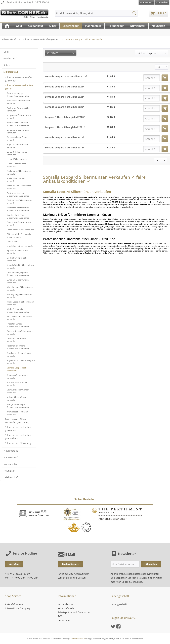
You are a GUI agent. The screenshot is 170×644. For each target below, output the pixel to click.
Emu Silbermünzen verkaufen (20, 246)
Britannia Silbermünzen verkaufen (18, 131)
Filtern (52, 53)
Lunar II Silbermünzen (17, 159)
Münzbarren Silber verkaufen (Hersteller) (17, 421)
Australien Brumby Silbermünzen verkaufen (18, 194)
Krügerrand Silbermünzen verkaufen (19, 117)
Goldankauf (10, 58)
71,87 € (111, 76)
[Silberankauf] (71, 26)
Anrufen (14, 564)
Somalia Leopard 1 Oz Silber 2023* (65, 87)
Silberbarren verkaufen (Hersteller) (18, 437)
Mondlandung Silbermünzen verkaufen (20, 289)
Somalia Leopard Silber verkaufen (18, 369)
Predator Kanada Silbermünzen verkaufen (18, 325)
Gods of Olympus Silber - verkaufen (18, 259)
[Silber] (53, 26)
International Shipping (18, 608)
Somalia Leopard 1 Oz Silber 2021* (65, 97)
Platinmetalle (11, 451)
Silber (7, 65)
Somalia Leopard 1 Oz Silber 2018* (65, 148)
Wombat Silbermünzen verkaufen (17, 413)
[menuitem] (96, 15)
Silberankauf (11, 72)
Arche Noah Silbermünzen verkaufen (19, 187)
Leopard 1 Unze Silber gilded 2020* (65, 117)
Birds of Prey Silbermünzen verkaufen (19, 202)
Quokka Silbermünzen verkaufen (17, 340)
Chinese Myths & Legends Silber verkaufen (19, 236)
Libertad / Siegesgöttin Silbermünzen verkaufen (18, 274)
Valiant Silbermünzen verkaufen (17, 398)
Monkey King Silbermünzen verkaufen (19, 296)
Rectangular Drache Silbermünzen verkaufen (18, 347)
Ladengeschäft (119, 604)
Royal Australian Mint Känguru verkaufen (21, 362)
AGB (60, 616)
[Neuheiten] (158, 26)
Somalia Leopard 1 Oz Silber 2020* (65, 107)
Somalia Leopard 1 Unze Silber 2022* (66, 76)
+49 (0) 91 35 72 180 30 (36, 2)
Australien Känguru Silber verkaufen (19, 109)
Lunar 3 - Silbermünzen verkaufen (18, 153)
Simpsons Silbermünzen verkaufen (18, 376)
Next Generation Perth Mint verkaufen (20, 318)
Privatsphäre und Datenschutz (75, 612)
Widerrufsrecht (66, 608)
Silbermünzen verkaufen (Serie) (19, 87)
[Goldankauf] (36, 26)
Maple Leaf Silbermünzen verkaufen (19, 102)
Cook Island (12, 241)
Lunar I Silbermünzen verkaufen (17, 165)
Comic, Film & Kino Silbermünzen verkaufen (18, 216)
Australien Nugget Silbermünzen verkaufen (18, 95)
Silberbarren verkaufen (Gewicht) (18, 429)
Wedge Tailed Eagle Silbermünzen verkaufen (18, 406)
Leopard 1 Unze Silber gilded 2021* (65, 127)
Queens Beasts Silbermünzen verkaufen (20, 332)
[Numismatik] (138, 26)
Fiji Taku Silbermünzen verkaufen (17, 252)
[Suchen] (134, 13)
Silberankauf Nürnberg (18, 443)
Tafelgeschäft (11, 477)
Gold (6, 52)
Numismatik (10, 464)
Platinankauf (10, 457)
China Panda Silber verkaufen (20, 230)
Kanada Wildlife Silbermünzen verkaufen (21, 267)
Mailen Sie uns (70, 564)
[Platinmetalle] (93, 26)
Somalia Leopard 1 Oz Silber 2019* (65, 137)
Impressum (64, 620)
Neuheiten (9, 471)
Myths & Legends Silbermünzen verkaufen (18, 311)
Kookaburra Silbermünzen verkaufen (19, 172)
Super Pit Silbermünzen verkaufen (18, 146)
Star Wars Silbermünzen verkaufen (18, 391)
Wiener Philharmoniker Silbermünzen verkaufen (18, 124)
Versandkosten (66, 604)
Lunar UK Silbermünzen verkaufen (18, 281)
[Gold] (19, 26)
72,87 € (111, 117)
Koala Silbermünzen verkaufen (16, 180)
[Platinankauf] (116, 26)
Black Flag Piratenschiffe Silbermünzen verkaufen (18, 209)
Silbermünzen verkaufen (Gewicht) (19, 79)
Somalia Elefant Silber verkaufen (17, 384)
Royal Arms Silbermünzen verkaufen (19, 354)
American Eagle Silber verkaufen (17, 139)
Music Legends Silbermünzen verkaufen (20, 303)
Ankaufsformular (14, 604)
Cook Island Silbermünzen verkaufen (19, 224)
